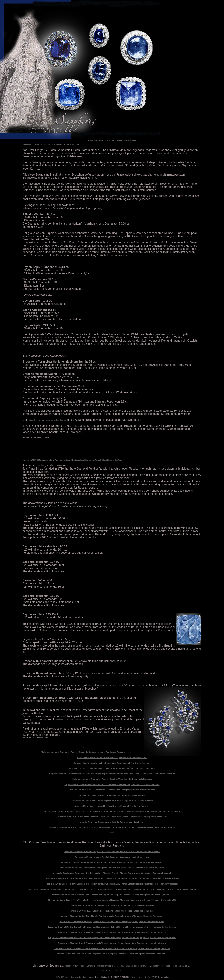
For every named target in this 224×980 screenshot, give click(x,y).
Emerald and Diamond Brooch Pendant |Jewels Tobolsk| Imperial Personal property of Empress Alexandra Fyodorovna (112, 932)
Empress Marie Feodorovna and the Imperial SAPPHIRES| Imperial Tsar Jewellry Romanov (112, 801)
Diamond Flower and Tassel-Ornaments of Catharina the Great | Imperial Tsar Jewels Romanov (112, 790)
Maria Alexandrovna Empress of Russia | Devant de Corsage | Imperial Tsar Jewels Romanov (83, 752)
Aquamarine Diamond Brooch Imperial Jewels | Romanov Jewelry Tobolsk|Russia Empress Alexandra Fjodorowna (112, 868)
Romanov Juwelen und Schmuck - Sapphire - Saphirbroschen (51, 145)
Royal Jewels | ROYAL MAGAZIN (146, 977)
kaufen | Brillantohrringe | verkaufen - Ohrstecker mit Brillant (91, 966)
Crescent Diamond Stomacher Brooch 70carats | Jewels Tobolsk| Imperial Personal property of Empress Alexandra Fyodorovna (112, 948)
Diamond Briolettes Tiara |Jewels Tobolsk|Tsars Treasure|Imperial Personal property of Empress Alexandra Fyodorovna (112, 954)
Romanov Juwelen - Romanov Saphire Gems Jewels (112, 140)
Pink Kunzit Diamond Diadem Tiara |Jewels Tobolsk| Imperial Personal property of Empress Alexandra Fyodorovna (112, 921)
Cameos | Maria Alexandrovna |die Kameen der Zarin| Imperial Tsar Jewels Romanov (112, 763)
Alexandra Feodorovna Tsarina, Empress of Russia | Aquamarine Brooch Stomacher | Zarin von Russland (112, 852)
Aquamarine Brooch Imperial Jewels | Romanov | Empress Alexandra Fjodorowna (112, 857)
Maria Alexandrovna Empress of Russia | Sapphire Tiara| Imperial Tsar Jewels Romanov (112, 779)
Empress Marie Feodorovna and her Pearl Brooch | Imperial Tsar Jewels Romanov (112, 806)
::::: (83, 742)
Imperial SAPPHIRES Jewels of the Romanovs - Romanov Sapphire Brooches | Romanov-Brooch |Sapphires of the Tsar (112, 817)
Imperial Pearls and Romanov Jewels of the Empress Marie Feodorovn (112, 822)
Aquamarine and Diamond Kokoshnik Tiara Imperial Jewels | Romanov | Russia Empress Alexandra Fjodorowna (112, 862)
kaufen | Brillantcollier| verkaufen (135, 966)
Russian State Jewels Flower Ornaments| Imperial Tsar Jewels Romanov (112, 795)
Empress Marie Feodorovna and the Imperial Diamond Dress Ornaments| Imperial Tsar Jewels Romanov (112, 785)
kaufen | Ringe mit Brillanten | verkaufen (170, 966)
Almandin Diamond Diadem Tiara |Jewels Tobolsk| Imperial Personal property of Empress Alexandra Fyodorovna (112, 916)
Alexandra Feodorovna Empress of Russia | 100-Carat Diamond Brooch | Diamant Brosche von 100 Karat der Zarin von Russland (112, 873)
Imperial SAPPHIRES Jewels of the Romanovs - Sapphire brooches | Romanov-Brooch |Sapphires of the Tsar (72, 460)
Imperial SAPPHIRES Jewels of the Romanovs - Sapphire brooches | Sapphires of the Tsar (112, 911)
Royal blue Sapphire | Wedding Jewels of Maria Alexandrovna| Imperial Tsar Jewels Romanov (112, 768)
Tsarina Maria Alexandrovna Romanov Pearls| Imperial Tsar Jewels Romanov (112, 758)
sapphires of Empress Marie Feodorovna (72, 720)
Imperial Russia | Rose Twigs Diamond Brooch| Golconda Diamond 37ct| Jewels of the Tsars (112, 905)
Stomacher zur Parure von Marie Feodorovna (47, 420)
